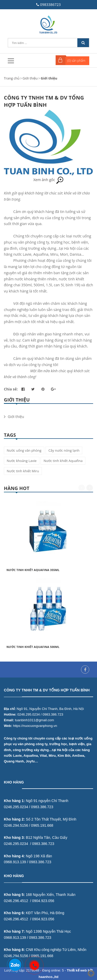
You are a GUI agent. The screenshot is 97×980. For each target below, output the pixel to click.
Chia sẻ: (11, 389)
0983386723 (50, 5)
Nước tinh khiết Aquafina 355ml (33, 570)
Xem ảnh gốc (49, 180)
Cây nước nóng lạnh (64, 450)
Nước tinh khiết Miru (23, 471)
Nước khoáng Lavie (22, 461)
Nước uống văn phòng (24, 450)
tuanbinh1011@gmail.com (35, 720)
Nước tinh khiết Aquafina (63, 461)
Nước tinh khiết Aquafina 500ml (33, 647)
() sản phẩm (76, 61)
